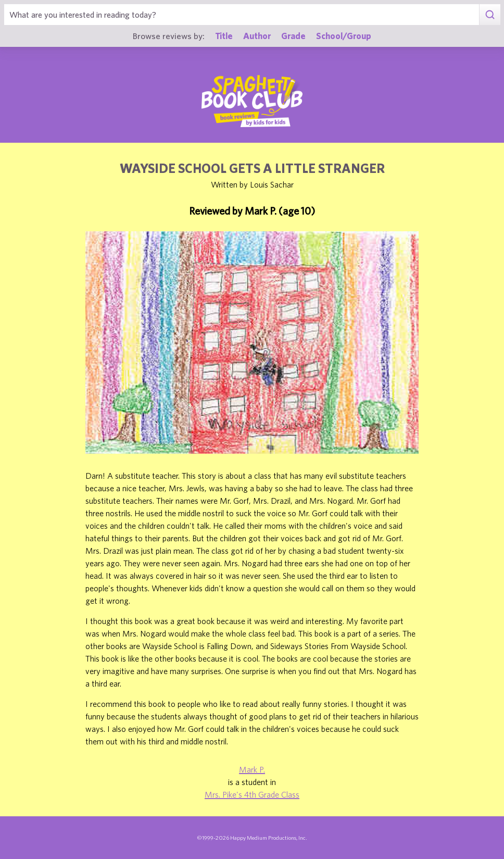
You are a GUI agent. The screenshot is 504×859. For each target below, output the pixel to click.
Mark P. (252, 769)
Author (257, 36)
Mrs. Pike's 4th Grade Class (252, 794)
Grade (293, 36)
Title (224, 36)
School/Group (344, 36)
